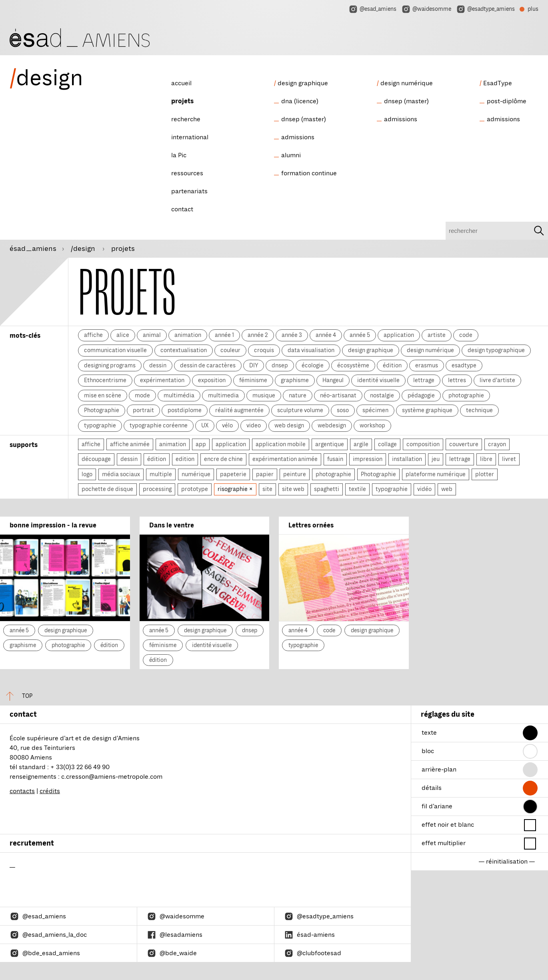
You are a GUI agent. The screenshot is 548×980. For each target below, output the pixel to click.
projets (182, 101)
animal (152, 335)
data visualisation (311, 350)
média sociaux (121, 474)
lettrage (424, 380)
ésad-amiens (309, 935)
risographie (233, 489)
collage (387, 444)
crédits (50, 791)
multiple (161, 474)
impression (368, 459)
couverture (464, 444)
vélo (227, 425)
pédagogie (421, 395)
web (447, 489)
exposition (212, 380)
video (254, 425)
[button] (530, 733)
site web (293, 489)
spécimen (375, 410)
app (201, 444)
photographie (466, 395)
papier (265, 474)
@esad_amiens (372, 9)
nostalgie (382, 395)
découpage (96, 459)
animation (188, 335)
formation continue (309, 173)
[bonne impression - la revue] (65, 578)
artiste (437, 335)
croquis (264, 350)
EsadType (498, 83)
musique (264, 395)
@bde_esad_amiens (45, 953)
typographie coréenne (159, 425)
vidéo (424, 489)
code (466, 335)
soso (343, 410)
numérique (196, 474)
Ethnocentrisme (105, 380)
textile (357, 489)
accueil (181, 83)
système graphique (427, 410)
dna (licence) (300, 101)
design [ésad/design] (46, 78)
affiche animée (130, 444)
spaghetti (327, 489)
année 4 (326, 335)
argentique (330, 444)
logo (87, 474)
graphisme (295, 380)
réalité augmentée (239, 410)
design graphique (303, 83)
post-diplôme (507, 101)
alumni (291, 155)
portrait (143, 410)
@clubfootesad (313, 953)
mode (142, 395)
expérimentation (162, 380)
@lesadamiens (175, 935)
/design (84, 249)
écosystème (353, 365)
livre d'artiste (497, 380)
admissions (298, 137)
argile (361, 444)
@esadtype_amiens (485, 9)
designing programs (110, 365)
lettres (457, 380)
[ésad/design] (80, 37)
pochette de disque (107, 489)
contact (182, 209)
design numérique (407, 83)
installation (407, 459)
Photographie (102, 410)
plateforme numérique (436, 474)
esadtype (464, 365)
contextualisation (184, 350)
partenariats (189, 191)
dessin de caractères (208, 365)
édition (392, 365)
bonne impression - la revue (53, 525)
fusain (335, 459)
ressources (187, 173)
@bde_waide (172, 953)
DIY (254, 365)
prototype (195, 489)
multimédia (179, 395)
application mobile (281, 444)
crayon (497, 444)
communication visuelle (115, 350)
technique (479, 410)
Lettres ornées (311, 525)
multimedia (223, 395)
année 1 (224, 335)
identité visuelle (378, 380)
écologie (313, 365)
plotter (485, 474)
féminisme (253, 380)
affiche (93, 335)
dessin (158, 365)
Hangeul (333, 380)
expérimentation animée (285, 459)
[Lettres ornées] (344, 578)
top (16, 696)
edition (185, 459)
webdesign (332, 425)
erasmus (427, 365)
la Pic (179, 155)
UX (205, 425)
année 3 (292, 335)
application (399, 335)
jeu (436, 459)
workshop (372, 425)
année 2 (258, 335)
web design (289, 425)
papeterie (233, 474)
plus (529, 10)
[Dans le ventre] (205, 578)
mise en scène (103, 395)
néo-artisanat (338, 395)
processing (157, 489)
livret (509, 459)
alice (123, 335)
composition (423, 444)
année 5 (360, 335)
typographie (100, 425)
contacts (22, 791)
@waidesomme (426, 9)
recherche (186, 119)
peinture (295, 474)
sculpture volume (300, 410)
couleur (230, 350)
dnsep (280, 365)
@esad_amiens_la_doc (48, 935)
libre (486, 459)
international (190, 137)
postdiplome (185, 410)
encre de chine (223, 459)
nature (298, 395)
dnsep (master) (304, 119)
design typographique (496, 350)
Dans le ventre (172, 525)
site (267, 489)
